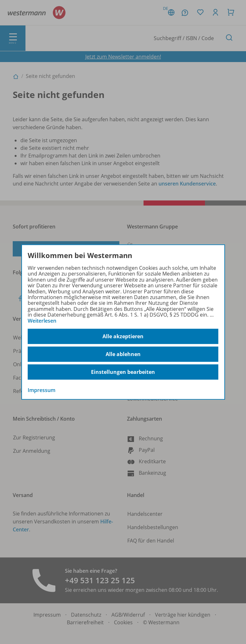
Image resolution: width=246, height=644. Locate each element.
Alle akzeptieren (123, 336)
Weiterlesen (42, 321)
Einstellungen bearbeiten (123, 372)
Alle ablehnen (123, 354)
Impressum (42, 390)
